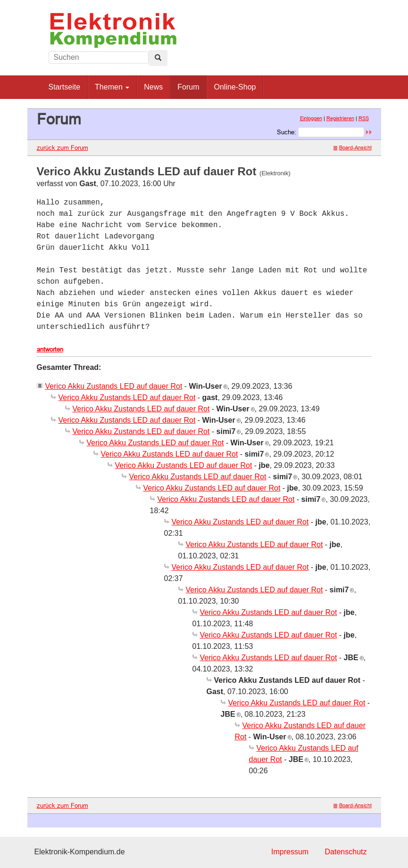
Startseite (65, 87)
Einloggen (311, 118)
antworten (50, 349)
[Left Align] (158, 58)
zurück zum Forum (62, 147)
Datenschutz (346, 852)
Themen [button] (112, 87)
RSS (364, 118)
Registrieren (340, 118)
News (153, 87)
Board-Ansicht (353, 147)
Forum (188, 87)
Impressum (290, 852)
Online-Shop (235, 87)
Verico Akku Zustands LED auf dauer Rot (114, 386)
